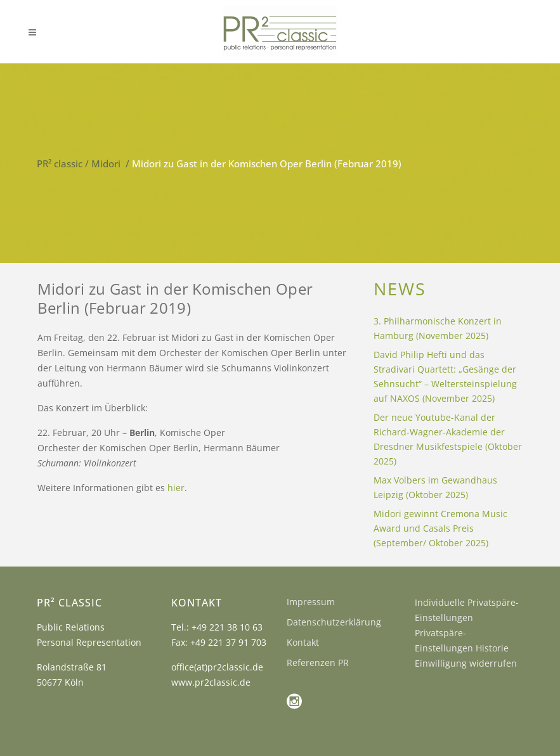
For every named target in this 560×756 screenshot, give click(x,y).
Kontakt (303, 642)
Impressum (311, 602)
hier (176, 488)
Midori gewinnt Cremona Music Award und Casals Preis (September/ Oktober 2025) (440, 528)
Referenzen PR (318, 663)
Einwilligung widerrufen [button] (466, 663)
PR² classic (60, 163)
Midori (106, 163)
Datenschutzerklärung (334, 622)
